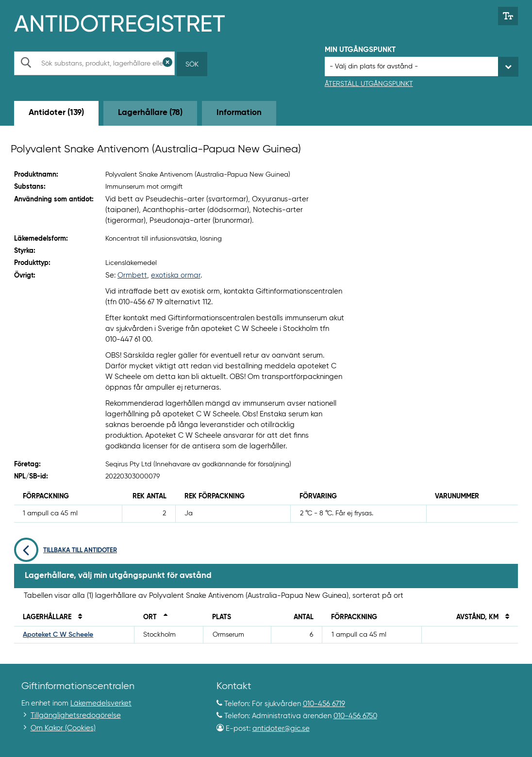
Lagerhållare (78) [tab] (150, 113)
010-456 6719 (324, 704)
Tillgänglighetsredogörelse (76, 716)
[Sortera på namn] (78, 617)
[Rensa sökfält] (167, 63)
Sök (192, 65)
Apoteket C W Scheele (58, 635)
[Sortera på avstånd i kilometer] (505, 617)
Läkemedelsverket (101, 703)
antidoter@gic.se (281, 729)
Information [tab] (239, 113)
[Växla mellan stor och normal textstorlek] (508, 16)
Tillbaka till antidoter (66, 551)
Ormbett (132, 275)
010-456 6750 (355, 716)
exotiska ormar (176, 275)
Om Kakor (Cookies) (63, 728)
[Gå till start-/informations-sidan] (130, 22)
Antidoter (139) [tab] (56, 113)
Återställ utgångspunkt (369, 84)
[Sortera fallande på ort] (163, 617)
